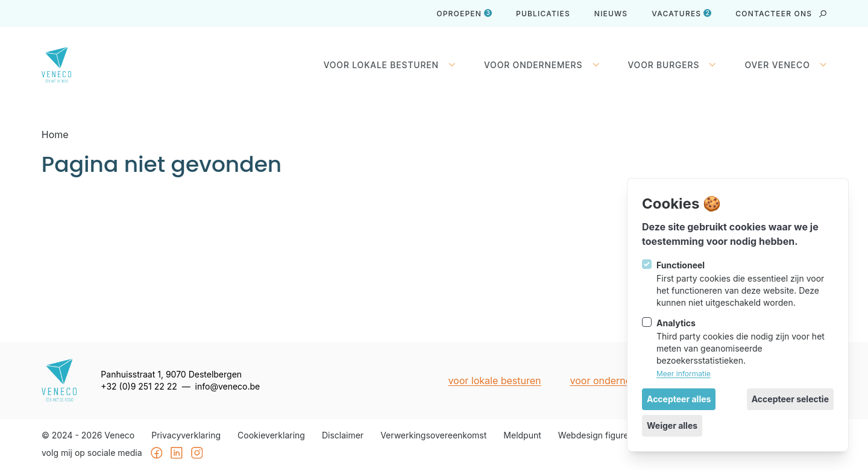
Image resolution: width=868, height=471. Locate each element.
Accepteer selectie (790, 399)
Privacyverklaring (186, 435)
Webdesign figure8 (596, 435)
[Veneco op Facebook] (156, 454)
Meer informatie (684, 374)
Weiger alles (672, 425)
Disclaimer (343, 435)
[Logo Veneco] (66, 65)
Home (55, 134)
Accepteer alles (679, 399)
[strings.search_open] (823, 14)
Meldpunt (522, 435)
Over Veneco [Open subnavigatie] (786, 65)
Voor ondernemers (612, 381)
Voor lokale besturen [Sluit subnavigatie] (389, 65)
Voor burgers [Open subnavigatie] (672, 65)
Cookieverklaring (271, 435)
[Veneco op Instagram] (197, 454)
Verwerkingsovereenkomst (433, 435)
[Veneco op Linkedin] (177, 454)
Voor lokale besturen (494, 381)
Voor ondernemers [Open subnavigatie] (541, 65)
